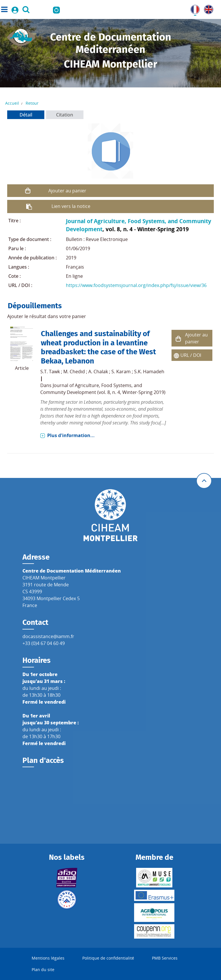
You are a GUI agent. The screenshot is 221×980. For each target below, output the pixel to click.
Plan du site (43, 970)
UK (207, 8)
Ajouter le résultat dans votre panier (47, 316)
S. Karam (121, 372)
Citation (65, 115)
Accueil (12, 103)
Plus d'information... (71, 435)
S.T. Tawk (50, 372)
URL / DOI (191, 355)
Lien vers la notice (71, 206)
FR (193, 8)
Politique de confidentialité (108, 958)
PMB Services (165, 958)
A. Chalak (98, 372)
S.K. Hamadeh (149, 372)
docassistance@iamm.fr (48, 636)
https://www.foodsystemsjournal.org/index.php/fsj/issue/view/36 (136, 285)
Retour (32, 103)
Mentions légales (48, 958)
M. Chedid (74, 372)
